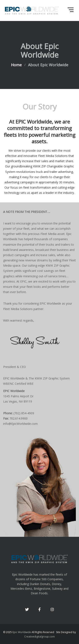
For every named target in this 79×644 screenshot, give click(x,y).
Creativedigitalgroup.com (39, 637)
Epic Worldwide (22, 632)
